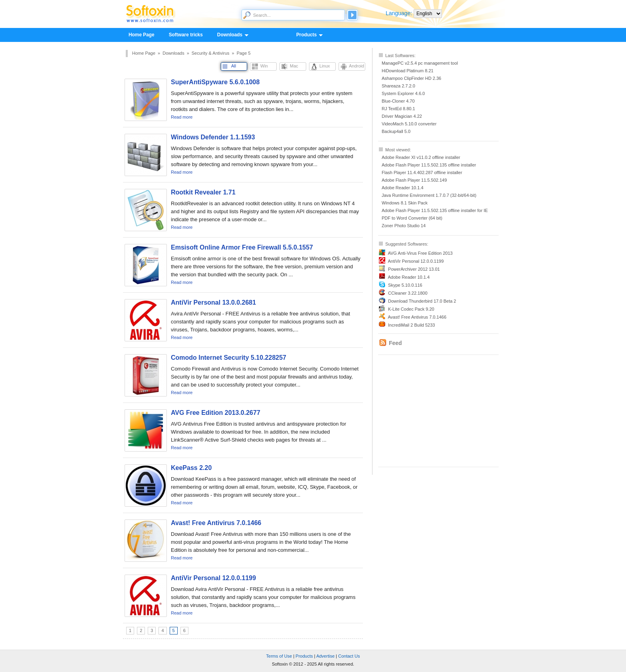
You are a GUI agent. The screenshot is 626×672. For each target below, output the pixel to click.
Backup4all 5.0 (396, 131)
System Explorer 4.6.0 (403, 93)
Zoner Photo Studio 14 (404, 226)
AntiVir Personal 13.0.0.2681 (213, 302)
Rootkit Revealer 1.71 (203, 192)
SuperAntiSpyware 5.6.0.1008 (215, 82)
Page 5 (244, 53)
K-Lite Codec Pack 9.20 (411, 309)
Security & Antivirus (211, 53)
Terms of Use (279, 656)
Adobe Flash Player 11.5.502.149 (414, 180)
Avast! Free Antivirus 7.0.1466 (417, 317)
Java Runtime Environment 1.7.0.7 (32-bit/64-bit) (429, 195)
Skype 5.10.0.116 (405, 285)
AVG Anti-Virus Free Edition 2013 (420, 253)
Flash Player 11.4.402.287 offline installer (422, 172)
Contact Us (349, 656)
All (234, 66)
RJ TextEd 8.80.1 (398, 109)
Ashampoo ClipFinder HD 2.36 (411, 78)
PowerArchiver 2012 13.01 (414, 269)
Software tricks (186, 35)
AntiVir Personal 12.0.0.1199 (416, 261)
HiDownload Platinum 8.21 (408, 71)
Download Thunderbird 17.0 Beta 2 (422, 301)
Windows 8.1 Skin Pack (405, 203)
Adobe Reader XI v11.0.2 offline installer (421, 157)
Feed (395, 343)
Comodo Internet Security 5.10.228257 (229, 358)
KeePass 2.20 (191, 468)
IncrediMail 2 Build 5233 (411, 325)
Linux (325, 66)
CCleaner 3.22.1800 (408, 293)
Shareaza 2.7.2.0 (398, 86)
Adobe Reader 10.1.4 (403, 188)
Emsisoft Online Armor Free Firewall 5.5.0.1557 (242, 247)
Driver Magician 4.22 (402, 116)
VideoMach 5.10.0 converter (409, 124)
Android (357, 66)
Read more (182, 117)
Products (306, 35)
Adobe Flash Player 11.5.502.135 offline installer (429, 165)
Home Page (142, 35)
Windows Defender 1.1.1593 (213, 137)
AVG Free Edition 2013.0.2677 (216, 413)
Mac (294, 66)
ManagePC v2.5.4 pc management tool (420, 63)
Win (264, 66)
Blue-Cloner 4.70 (398, 101)
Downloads (229, 35)
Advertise (325, 656)
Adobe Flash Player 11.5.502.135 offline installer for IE (435, 210)
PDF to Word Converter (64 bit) (412, 218)
